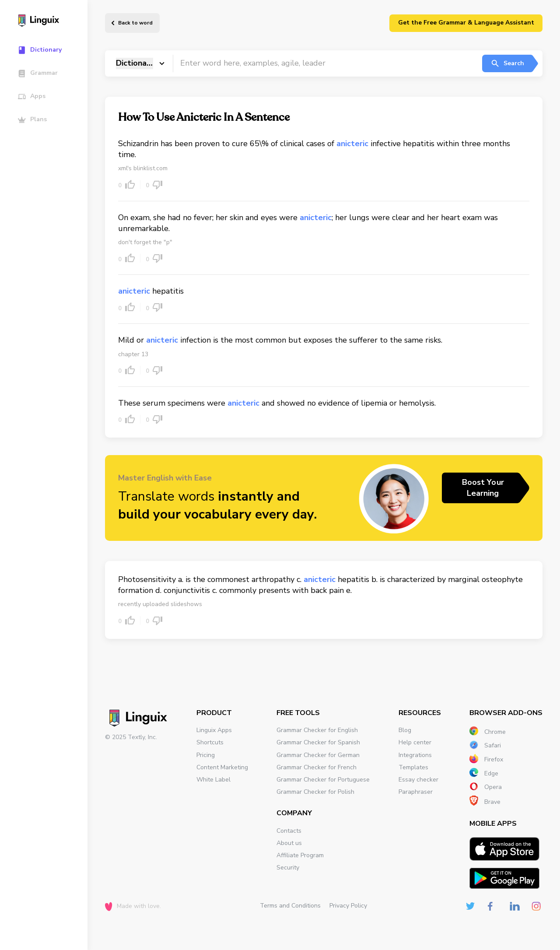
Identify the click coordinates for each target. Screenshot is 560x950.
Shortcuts (210, 742)
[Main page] (48, 21)
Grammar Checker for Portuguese (323, 780)
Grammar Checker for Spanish (318, 742)
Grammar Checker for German (318, 755)
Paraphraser (416, 792)
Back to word (135, 23)
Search (507, 63)
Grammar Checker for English (317, 730)
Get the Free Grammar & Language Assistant (466, 23)
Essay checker (418, 780)
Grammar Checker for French (317, 767)
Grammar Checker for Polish (315, 792)
